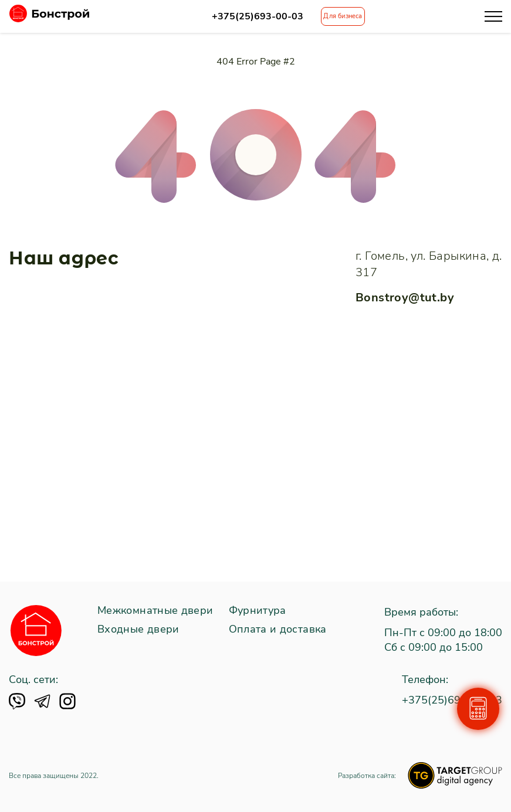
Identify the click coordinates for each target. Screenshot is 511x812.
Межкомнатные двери (155, 611)
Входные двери (138, 630)
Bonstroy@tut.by (405, 298)
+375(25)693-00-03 (258, 17)
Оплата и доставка (278, 630)
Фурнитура (258, 611)
